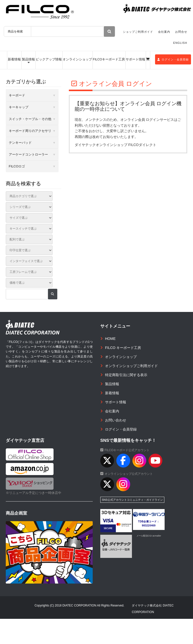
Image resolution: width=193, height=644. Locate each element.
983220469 (149, 526)
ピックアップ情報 (49, 59)
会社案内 (164, 32)
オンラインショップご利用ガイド (131, 366)
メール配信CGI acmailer (149, 536)
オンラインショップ (77, 59)
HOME (110, 339)
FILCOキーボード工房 (109, 59)
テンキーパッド (20, 143)
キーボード (17, 95)
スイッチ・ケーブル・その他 (30, 119)
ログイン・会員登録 (173, 59)
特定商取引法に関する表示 (126, 375)
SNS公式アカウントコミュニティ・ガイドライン (132, 500)
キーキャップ (19, 107)
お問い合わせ (116, 420)
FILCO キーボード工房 (123, 348)
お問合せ (181, 32)
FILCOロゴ (17, 166)
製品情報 (28, 59)
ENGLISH (180, 43)
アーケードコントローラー (28, 154)
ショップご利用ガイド (138, 32)
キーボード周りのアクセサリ (30, 131)
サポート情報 (135, 59)
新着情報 (14, 59)
